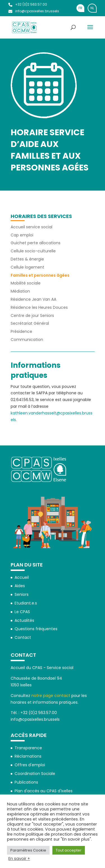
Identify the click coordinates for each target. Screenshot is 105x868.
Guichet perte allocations (36, 243)
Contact (23, 637)
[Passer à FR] (80, 8)
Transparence (28, 748)
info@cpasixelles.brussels (34, 11)
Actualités (24, 620)
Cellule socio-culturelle (33, 251)
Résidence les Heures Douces (39, 307)
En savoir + (19, 858)
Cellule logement (27, 267)
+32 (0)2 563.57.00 (28, 4)
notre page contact (51, 696)
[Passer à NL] (92, 8)
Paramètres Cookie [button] (28, 850)
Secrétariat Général (30, 323)
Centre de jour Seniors (32, 316)
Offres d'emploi (30, 765)
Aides (20, 586)
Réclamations (28, 756)
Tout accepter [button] (69, 850)
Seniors (22, 594)
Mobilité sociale (26, 283)
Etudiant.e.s (26, 603)
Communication (27, 340)
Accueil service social (32, 227)
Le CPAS (22, 612)
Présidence (21, 331)
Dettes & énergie (27, 259)
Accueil (22, 577)
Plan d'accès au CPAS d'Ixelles (44, 791)
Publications (26, 782)
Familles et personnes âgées (40, 275)
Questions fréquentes (36, 629)
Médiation (20, 291)
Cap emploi (22, 235)
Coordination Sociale (35, 774)
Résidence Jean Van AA (33, 299)
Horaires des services (41, 216)
